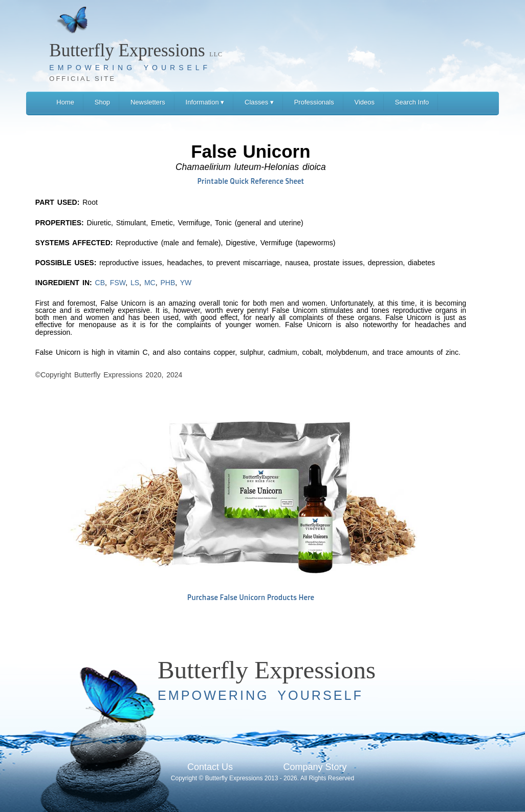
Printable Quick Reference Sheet (251, 181)
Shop (102, 102)
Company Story (315, 767)
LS (135, 283)
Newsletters (148, 102)
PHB (168, 283)
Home (65, 102)
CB (100, 283)
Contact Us (210, 767)
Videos (365, 102)
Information (205, 102)
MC (150, 283)
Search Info (412, 102)
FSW (118, 283)
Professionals (314, 102)
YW (186, 283)
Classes (259, 102)
